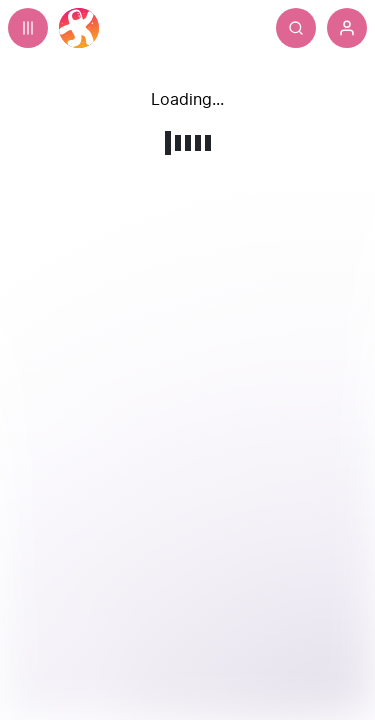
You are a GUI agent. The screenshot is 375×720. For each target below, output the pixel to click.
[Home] (79, 28)
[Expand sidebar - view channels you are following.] (28, 28)
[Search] (296, 28)
